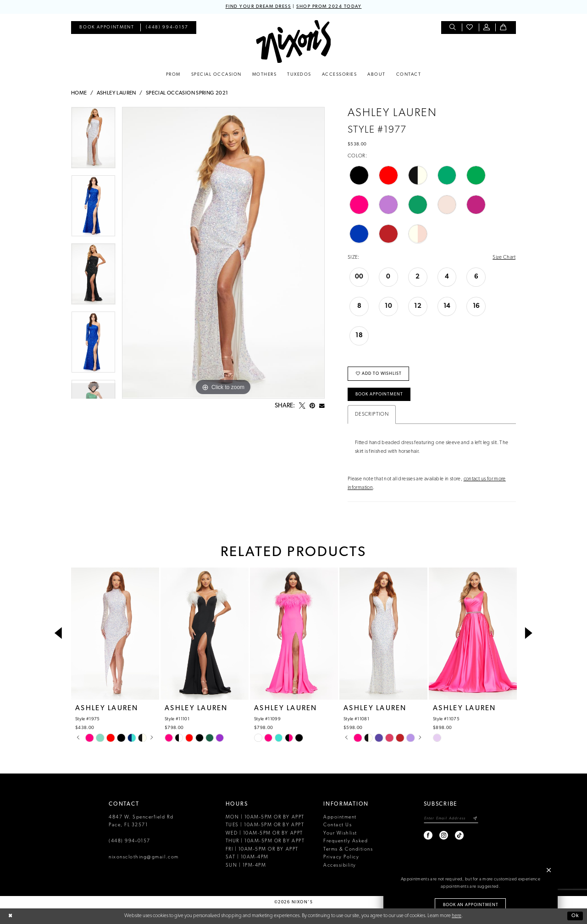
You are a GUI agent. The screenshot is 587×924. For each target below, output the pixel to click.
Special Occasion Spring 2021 (187, 93)
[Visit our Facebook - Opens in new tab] (429, 835)
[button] (487, 28)
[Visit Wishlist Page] (470, 28)
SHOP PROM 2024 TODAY (329, 7)
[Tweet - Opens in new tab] (302, 406)
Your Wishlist (340, 833)
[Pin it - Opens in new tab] (312, 406)
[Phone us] (167, 28)
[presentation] (115, 634)
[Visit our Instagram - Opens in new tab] (444, 835)
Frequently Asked (346, 841)
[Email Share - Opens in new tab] (322, 406)
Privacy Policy (341, 857)
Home (79, 93)
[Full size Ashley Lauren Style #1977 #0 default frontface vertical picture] (223, 253)
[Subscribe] (475, 818)
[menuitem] (107, 28)
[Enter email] (451, 818)
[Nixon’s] (293, 42)
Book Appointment (379, 394)
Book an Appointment (471, 905)
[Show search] (453, 28)
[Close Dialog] (10, 916)
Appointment (340, 817)
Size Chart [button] (504, 257)
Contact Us (338, 825)
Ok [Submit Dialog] (575, 916)
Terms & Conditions (348, 849)
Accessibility (340, 866)
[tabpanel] (93, 141)
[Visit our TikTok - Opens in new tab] (460, 835)
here (457, 916)
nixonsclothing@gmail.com (144, 857)
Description (372, 414)
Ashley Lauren (116, 93)
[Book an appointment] (107, 28)
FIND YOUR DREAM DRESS (258, 7)
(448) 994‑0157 (130, 841)
